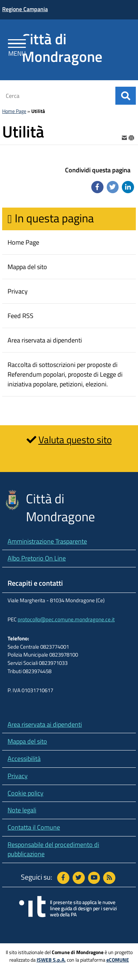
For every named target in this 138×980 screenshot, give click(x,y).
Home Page (14, 111)
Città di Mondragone (62, 48)
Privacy (18, 776)
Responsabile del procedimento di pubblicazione (53, 849)
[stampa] (132, 137)
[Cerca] (56, 96)
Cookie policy (26, 793)
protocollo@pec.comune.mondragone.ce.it (66, 619)
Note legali (22, 810)
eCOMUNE (118, 960)
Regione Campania (25, 9)
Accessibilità (24, 759)
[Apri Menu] (17, 45)
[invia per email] (125, 137)
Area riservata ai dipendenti (45, 724)
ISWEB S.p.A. (51, 960)
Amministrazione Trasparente (47, 541)
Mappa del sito (27, 741)
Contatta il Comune (34, 827)
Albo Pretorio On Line (37, 558)
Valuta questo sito (75, 439)
